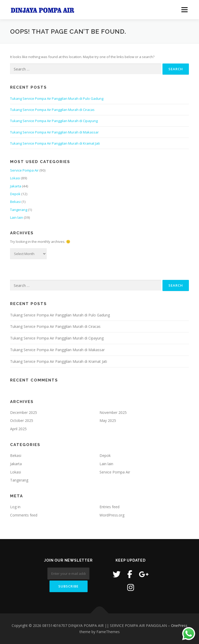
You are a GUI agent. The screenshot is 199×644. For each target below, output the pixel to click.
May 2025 (108, 420)
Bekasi (15, 202)
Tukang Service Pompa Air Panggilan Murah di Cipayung (54, 121)
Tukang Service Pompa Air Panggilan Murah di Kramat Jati (55, 143)
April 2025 (18, 429)
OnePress (179, 625)
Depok (15, 194)
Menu (184, 10)
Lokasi (15, 178)
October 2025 (22, 420)
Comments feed (24, 515)
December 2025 (24, 412)
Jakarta (16, 186)
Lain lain (17, 217)
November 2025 (113, 412)
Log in (15, 507)
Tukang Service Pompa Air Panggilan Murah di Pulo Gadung (57, 98)
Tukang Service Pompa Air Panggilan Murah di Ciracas (52, 110)
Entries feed (109, 507)
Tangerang (19, 210)
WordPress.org (112, 515)
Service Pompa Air (24, 170)
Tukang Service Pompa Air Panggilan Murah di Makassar (54, 132)
